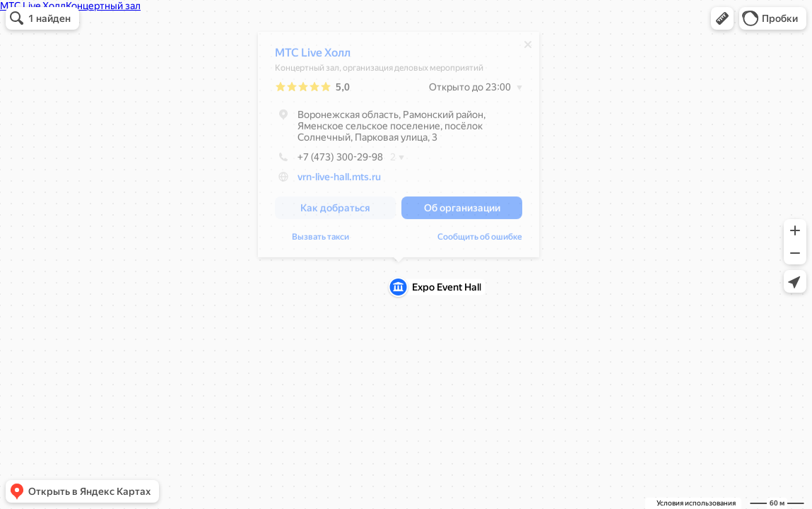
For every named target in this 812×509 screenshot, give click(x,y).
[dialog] (399, 148)
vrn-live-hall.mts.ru (339, 180)
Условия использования (696, 503)
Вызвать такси (320, 240)
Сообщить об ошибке (480, 240)
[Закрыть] (528, 48)
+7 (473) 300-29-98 (329, 160)
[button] (722, 18)
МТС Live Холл (313, 56)
